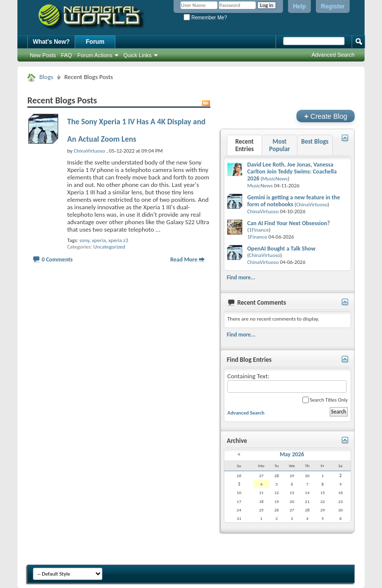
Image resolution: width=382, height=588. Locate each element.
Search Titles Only (325, 400)
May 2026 (292, 454)
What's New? (51, 42)
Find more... (241, 277)
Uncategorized (109, 247)
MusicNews (275, 179)
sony (85, 240)
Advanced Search (333, 55)
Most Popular (280, 145)
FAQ (67, 55)
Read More (184, 259)
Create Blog (326, 116)
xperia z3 (118, 240)
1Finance (259, 230)
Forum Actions (95, 55)
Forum (95, 42)
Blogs (46, 77)
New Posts (43, 55)
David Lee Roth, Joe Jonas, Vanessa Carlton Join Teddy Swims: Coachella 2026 (292, 171)
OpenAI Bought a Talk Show (281, 249)
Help (299, 6)
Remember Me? (205, 18)
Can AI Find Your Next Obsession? (288, 223)
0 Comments (57, 259)
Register (333, 6)
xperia (99, 240)
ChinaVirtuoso (312, 205)
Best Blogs (315, 141)
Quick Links (138, 55)
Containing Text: (287, 382)
